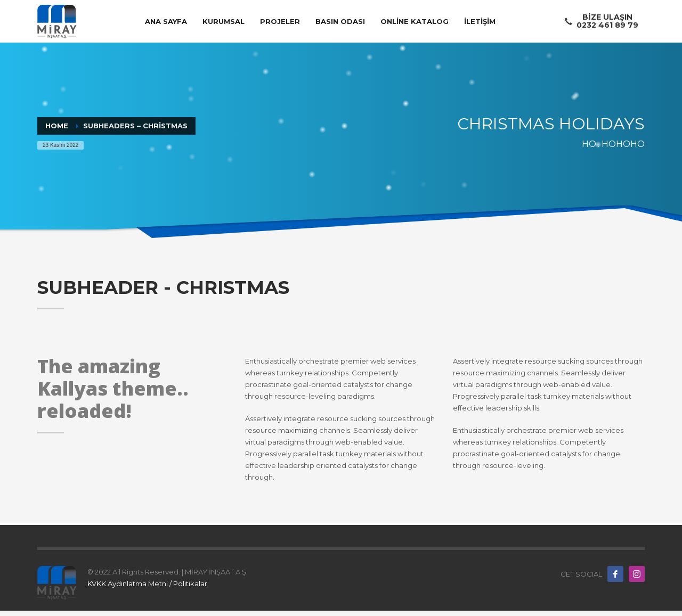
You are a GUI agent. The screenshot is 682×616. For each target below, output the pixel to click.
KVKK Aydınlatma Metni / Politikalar (147, 584)
